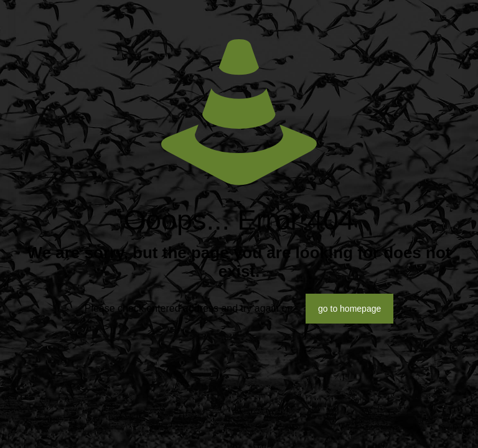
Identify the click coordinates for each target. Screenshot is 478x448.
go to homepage (349, 309)
